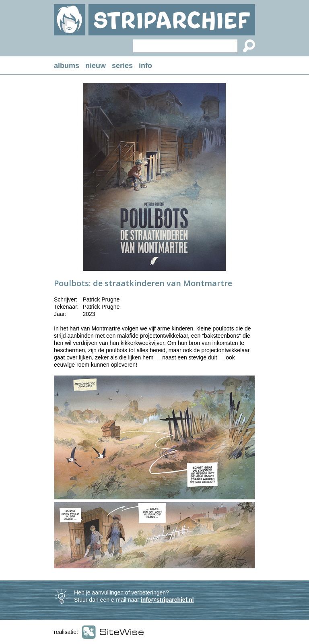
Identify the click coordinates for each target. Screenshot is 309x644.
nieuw (96, 66)
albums (67, 66)
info (145, 66)
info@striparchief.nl (167, 600)
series (122, 66)
